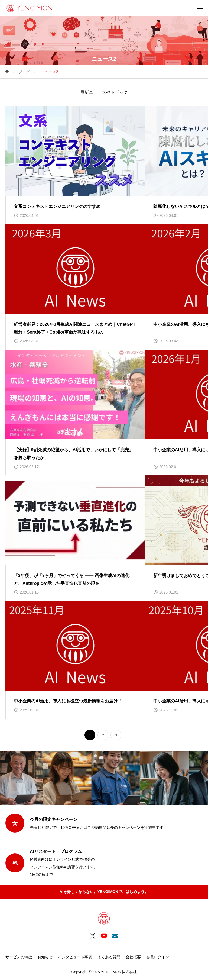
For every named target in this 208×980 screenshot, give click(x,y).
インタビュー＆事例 (75, 957)
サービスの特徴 (19, 957)
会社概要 (133, 957)
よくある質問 (109, 957)
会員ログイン (158, 957)
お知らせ (45, 957)
